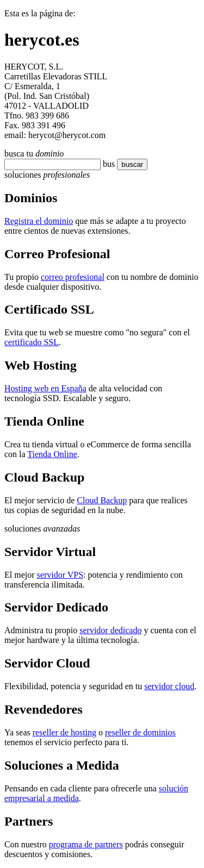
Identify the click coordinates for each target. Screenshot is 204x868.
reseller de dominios (140, 732)
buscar (129, 164)
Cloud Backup (102, 500)
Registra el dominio (39, 221)
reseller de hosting (64, 732)
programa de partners (86, 844)
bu (107, 164)
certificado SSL (32, 342)
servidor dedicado (110, 630)
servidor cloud (169, 686)
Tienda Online (52, 454)
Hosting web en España (45, 388)
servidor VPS (60, 575)
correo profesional (73, 277)
